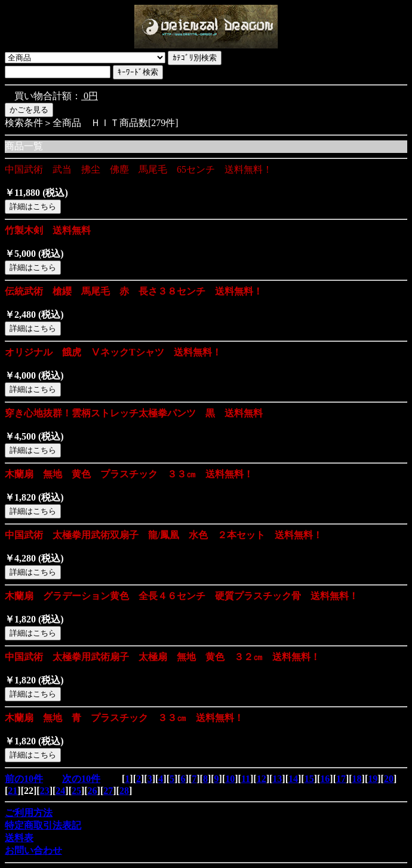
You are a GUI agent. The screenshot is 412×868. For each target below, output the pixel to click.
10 (230, 779)
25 (76, 791)
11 (246, 779)
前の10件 (24, 779)
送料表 (19, 838)
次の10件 (81, 779)
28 (124, 791)
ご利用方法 (29, 813)
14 (293, 779)
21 (13, 791)
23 (45, 791)
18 (357, 779)
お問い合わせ (33, 850)
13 (277, 779)
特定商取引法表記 (43, 825)
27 (108, 791)
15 (309, 779)
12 (262, 779)
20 (389, 779)
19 (373, 779)
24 (60, 791)
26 (93, 791)
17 (341, 779)
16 (325, 779)
